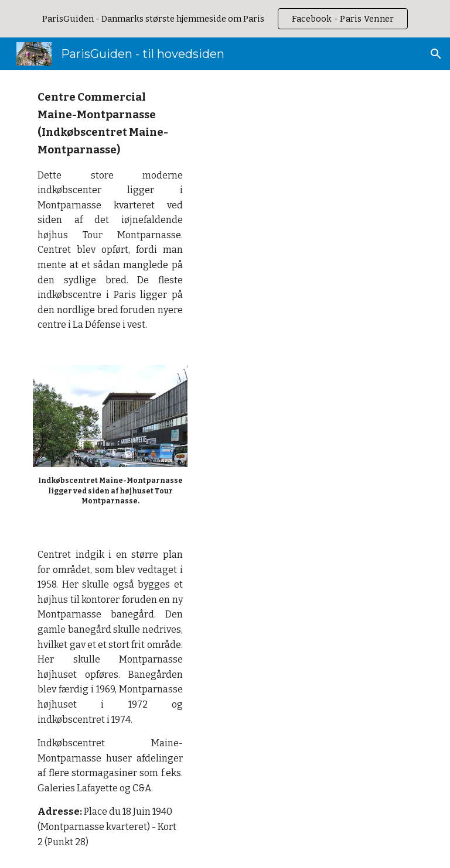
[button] (436, 54)
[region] (225, 19)
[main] (110, 211)
